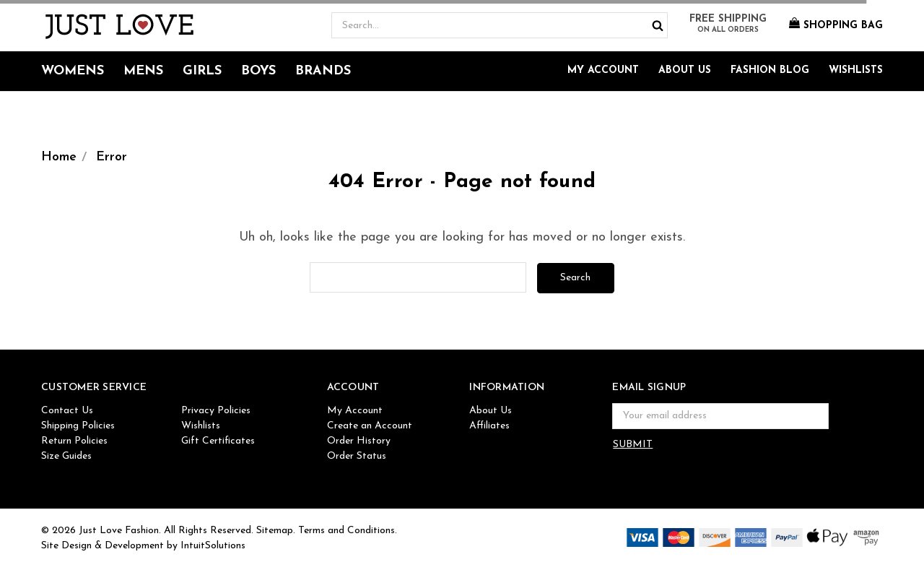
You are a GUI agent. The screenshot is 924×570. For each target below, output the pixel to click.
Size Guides (66, 456)
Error (112, 157)
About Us (685, 70)
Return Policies (74, 441)
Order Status (357, 456)
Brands (323, 71)
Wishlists (856, 70)
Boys (258, 71)
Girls (202, 71)
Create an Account (370, 426)
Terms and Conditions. (348, 531)
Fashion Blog (770, 70)
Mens (143, 71)
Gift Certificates (218, 441)
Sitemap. (276, 531)
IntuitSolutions (213, 546)
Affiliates (489, 426)
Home (59, 157)
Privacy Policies (216, 411)
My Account (603, 70)
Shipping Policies (78, 426)
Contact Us (67, 411)
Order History (359, 441)
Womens (73, 71)
